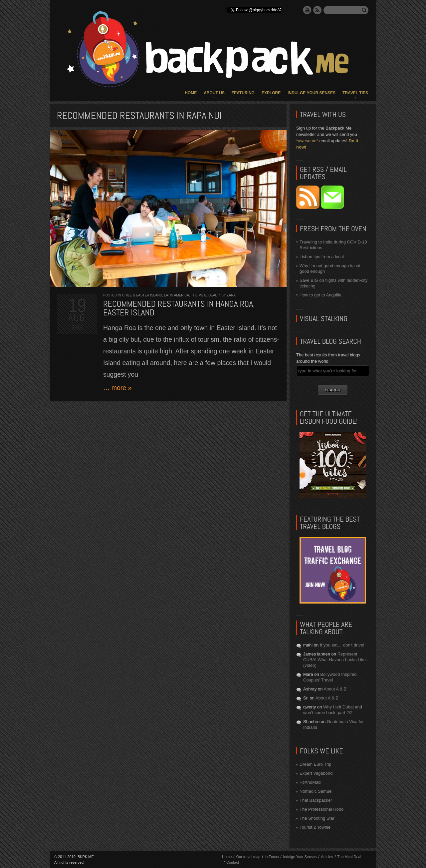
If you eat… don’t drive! (342, 645)
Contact (233, 862)
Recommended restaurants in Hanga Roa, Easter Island (179, 308)
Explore (271, 93)
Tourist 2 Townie (315, 827)
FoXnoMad (310, 782)
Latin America (177, 295)
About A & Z (335, 689)
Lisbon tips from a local (322, 257)
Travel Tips (355, 93)
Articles (327, 857)
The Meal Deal (204, 295)
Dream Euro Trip (315, 764)
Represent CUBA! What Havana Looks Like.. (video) (336, 660)
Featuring (243, 93)
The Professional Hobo (321, 809)
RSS (318, 10)
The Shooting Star (317, 818)
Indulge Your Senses (312, 93)
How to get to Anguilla (320, 295)
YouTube (307, 10)
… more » (117, 388)
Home (191, 93)
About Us (214, 93)
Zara (231, 295)
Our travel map (248, 857)
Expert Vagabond (316, 773)
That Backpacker (316, 800)
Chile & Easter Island (142, 295)
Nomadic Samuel (316, 791)
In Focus (272, 857)
